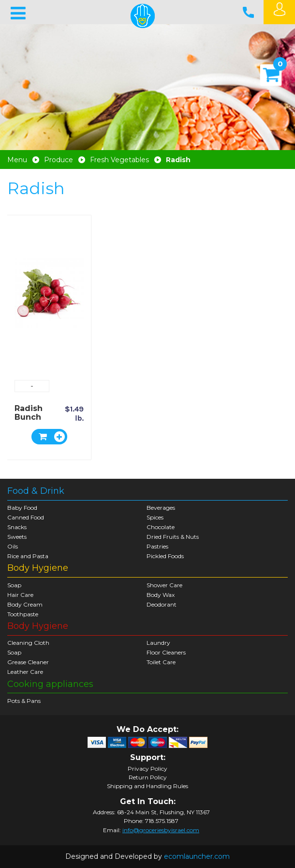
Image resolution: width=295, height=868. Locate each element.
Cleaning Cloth (28, 643)
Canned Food (26, 517)
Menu (17, 160)
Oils (13, 546)
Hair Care (20, 595)
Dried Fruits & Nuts (173, 537)
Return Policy (148, 777)
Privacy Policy (147, 769)
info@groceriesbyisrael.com (161, 830)
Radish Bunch (29, 413)
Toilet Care (161, 662)
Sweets (17, 537)
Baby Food (22, 508)
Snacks (17, 527)
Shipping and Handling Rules (147, 786)
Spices (155, 517)
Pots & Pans (24, 701)
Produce (59, 160)
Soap (14, 585)
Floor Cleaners (166, 652)
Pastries (157, 546)
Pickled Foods (165, 556)
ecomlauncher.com (197, 856)
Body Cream (25, 604)
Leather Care (25, 672)
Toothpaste (23, 614)
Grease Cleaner (28, 662)
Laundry (158, 643)
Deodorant (162, 604)
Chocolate (161, 527)
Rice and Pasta (28, 556)
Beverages (161, 508)
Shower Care (164, 585)
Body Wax (161, 595)
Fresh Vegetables (119, 160)
